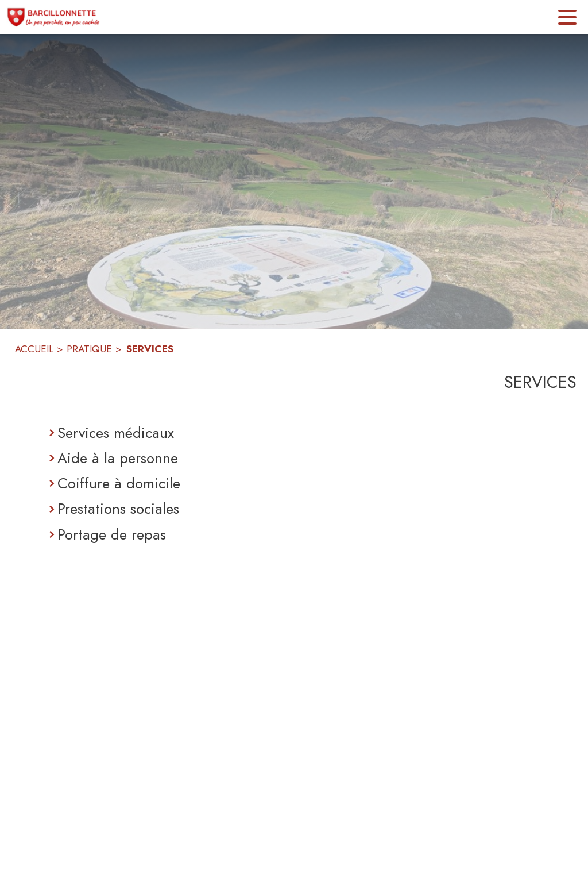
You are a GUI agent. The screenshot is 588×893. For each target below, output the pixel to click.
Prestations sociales (118, 509)
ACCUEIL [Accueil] (34, 349)
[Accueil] (54, 17)
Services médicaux (116, 433)
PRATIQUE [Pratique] (89, 349)
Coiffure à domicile (119, 483)
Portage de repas (112, 534)
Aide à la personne (118, 458)
